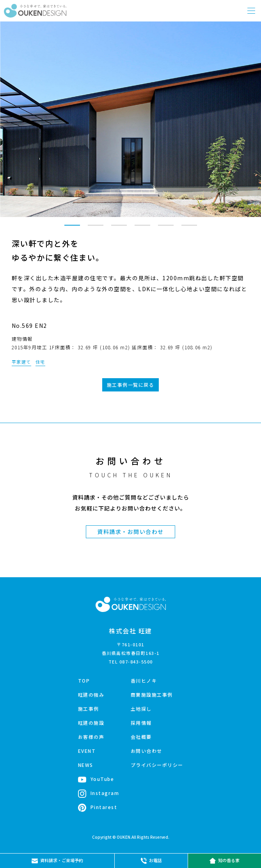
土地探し (141, 709)
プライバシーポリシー (157, 765)
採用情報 (141, 723)
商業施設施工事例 (152, 695)
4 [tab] (142, 229)
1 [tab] (72, 229)
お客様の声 (91, 737)
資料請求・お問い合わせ (130, 532)
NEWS (86, 765)
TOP (84, 680)
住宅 (40, 362)
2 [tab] (96, 229)
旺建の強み (91, 695)
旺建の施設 (91, 723)
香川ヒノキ (144, 680)
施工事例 (89, 709)
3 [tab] (119, 229)
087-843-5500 (136, 662)
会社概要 (141, 737)
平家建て (21, 362)
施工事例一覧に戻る (131, 385)
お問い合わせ (146, 751)
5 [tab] (166, 229)
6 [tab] (189, 229)
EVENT (87, 751)
